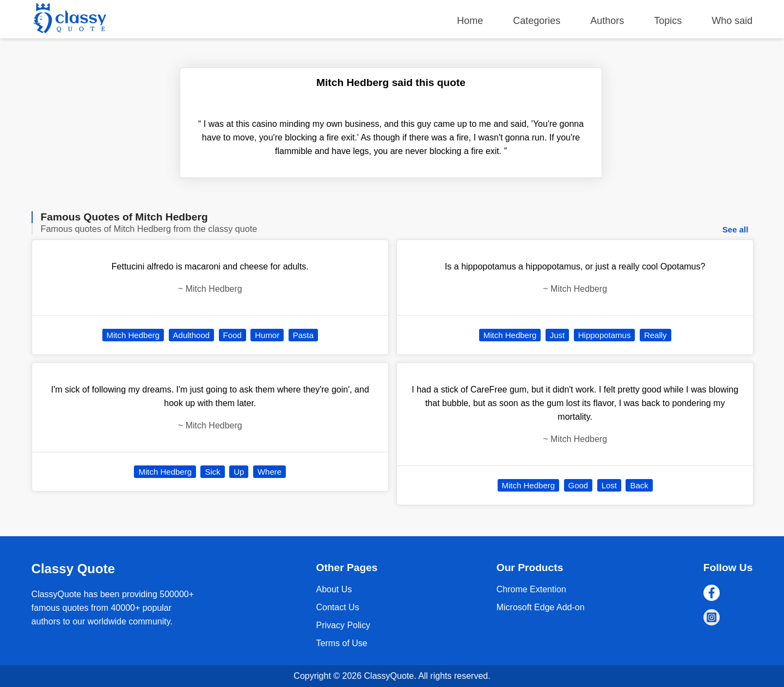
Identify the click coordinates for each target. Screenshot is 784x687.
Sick (212, 472)
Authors (607, 21)
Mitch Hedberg (133, 335)
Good (578, 485)
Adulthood (192, 335)
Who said (732, 21)
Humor (267, 335)
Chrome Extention (531, 589)
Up (239, 472)
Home (470, 21)
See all (736, 229)
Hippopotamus (605, 335)
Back (639, 485)
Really (656, 335)
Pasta (303, 335)
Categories (537, 21)
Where (269, 472)
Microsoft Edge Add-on (541, 607)
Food (232, 335)
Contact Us (337, 607)
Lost (609, 485)
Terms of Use (341, 643)
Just (558, 335)
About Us (334, 589)
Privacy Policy (343, 625)
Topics (668, 21)
